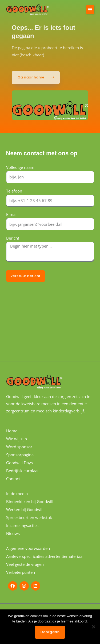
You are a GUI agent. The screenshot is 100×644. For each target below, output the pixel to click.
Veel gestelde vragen (25, 564)
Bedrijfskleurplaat (22, 471)
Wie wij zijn (17, 439)
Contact (13, 479)
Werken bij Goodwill (25, 509)
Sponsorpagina (20, 455)
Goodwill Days (19, 463)
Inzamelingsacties (22, 525)
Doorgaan (50, 632)
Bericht (13, 238)
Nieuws (13, 533)
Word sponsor (19, 447)
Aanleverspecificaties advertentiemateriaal (45, 556)
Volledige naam (20, 167)
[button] (90, 10)
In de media (17, 494)
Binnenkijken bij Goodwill (30, 501)
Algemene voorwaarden (28, 548)
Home (12, 431)
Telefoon (14, 191)
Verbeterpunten (21, 572)
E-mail (12, 214)
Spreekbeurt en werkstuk (29, 517)
